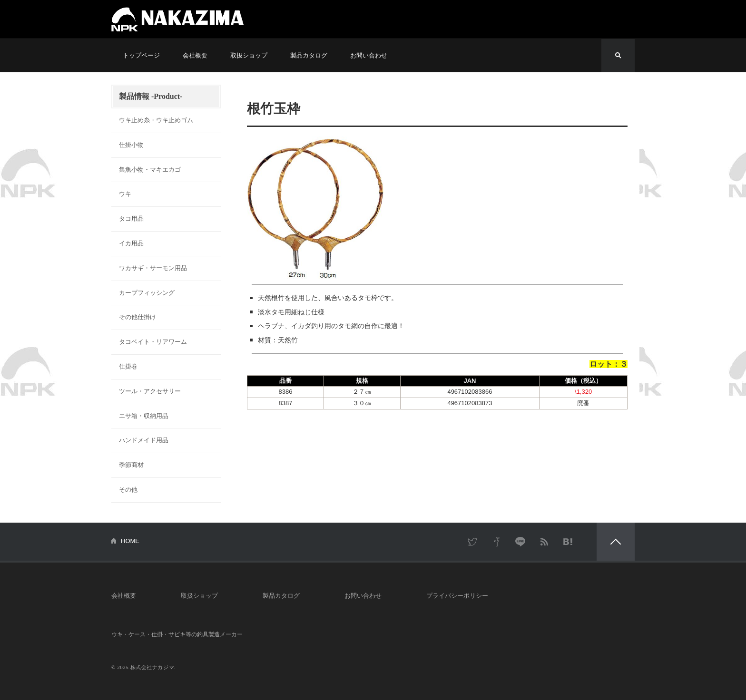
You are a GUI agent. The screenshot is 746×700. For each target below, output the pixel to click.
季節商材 (131, 465)
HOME (130, 541)
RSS (544, 542)
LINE (520, 542)
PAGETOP (616, 542)
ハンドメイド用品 (144, 440)
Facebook (497, 542)
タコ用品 (131, 219)
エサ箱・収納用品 (144, 416)
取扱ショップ (249, 55)
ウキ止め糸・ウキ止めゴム (156, 120)
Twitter (473, 542)
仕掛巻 (128, 366)
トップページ (141, 55)
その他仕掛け (137, 317)
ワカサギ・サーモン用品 (153, 268)
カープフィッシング (147, 293)
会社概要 (195, 55)
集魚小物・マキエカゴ (150, 170)
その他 (128, 490)
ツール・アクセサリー (150, 391)
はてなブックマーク (568, 542)
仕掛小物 (131, 145)
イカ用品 (131, 243)
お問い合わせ (369, 55)
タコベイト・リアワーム (153, 342)
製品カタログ (309, 55)
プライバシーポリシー (457, 596)
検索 (618, 56)
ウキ (125, 194)
